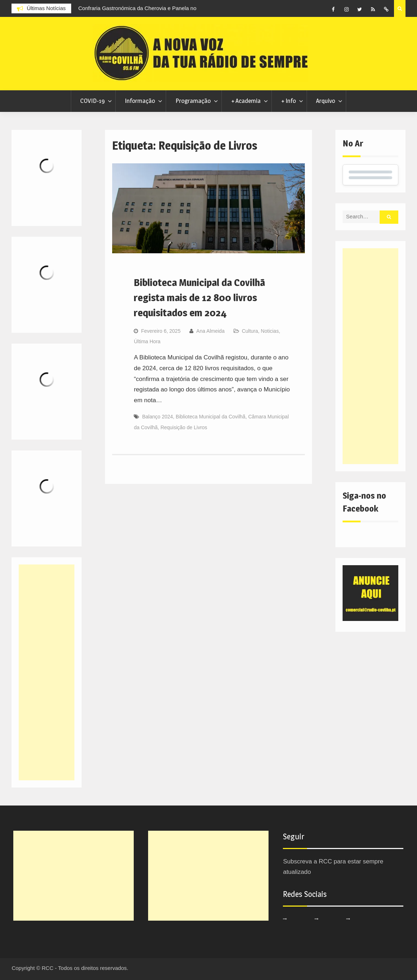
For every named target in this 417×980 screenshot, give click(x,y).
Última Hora (147, 341)
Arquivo (326, 101)
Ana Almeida (210, 331)
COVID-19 (92, 101)
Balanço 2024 (157, 417)
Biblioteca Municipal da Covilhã (211, 417)
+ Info (288, 101)
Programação (193, 101)
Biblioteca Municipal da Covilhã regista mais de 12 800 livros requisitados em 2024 (199, 298)
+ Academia (246, 101)
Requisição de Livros (184, 427)
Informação (140, 101)
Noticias (270, 331)
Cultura (250, 331)
